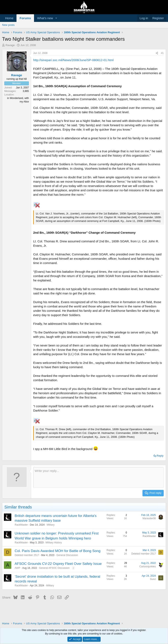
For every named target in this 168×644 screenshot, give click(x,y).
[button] (56, 18)
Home (9, 18)
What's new (45, 18)
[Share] (157, 53)
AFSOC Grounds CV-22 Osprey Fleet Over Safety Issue (58, 564)
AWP (17, 568)
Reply (160, 456)
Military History (54, 543)
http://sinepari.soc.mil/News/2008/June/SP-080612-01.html (73, 60)
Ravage (10, 45)
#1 (162, 53)
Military (51, 525)
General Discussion (67, 555)
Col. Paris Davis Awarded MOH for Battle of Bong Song (58, 551)
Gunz (153, 579)
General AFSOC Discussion (54, 568)
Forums (25, 18)
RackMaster (21, 525)
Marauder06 (149, 518)
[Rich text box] (98, 477)
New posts (8, 25)
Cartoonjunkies (148, 567)
